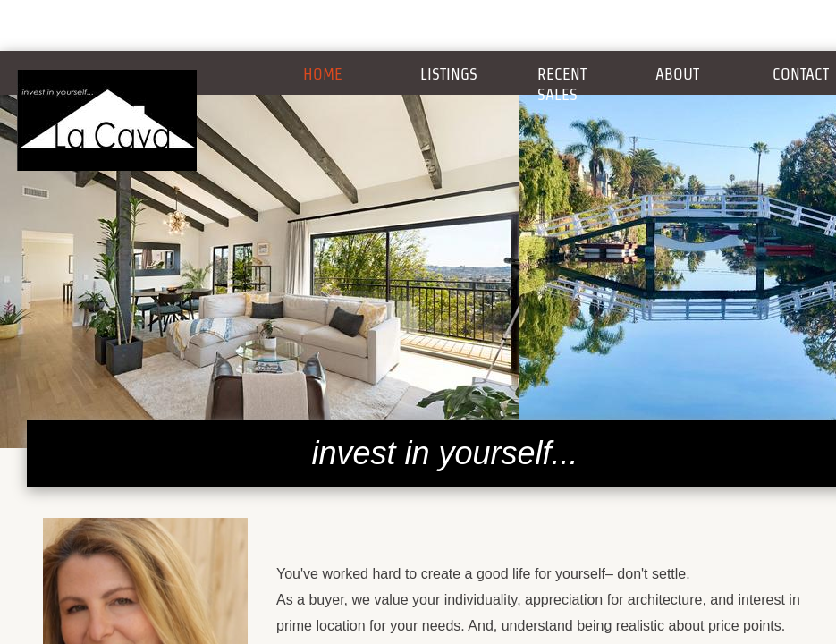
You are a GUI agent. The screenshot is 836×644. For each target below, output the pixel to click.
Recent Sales (562, 84)
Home (323, 74)
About (677, 74)
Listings (449, 74)
